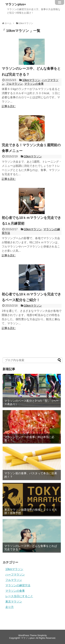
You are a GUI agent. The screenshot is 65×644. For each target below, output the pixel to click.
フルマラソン (14, 84)
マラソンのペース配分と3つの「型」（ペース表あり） (31, 402)
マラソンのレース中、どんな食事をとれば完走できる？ (31, 548)
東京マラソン (14, 602)
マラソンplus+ (16, 4)
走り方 (10, 607)
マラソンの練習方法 (18, 585)
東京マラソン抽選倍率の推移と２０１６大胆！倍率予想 (31, 511)
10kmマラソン (31, 80)
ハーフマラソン (15, 575)
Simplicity (42, 635)
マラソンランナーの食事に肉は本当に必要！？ (29, 439)
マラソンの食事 (34, 84)
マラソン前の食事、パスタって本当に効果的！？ (31, 475)
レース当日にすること (19, 596)
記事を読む (9, 106)
